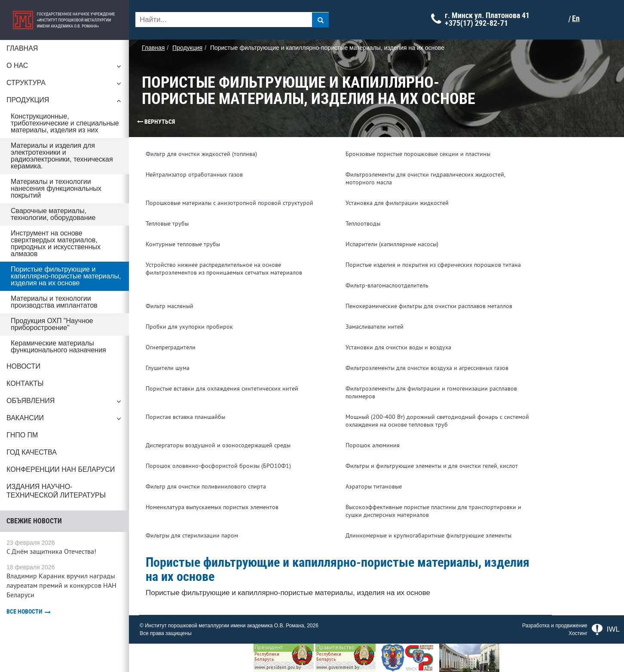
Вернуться (140, 122)
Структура (64, 85)
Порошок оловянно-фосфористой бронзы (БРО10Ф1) (218, 466)
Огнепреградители (171, 347)
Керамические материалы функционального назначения (58, 347)
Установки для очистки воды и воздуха (398, 347)
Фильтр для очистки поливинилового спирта (206, 487)
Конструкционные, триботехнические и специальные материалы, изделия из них (65, 123)
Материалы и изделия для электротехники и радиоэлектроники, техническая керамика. (62, 156)
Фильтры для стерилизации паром (192, 536)
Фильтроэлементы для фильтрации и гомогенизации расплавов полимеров (431, 393)
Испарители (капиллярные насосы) (392, 244)
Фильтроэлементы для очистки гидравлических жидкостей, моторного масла (425, 179)
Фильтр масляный (170, 306)
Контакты (25, 383)
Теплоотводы (363, 224)
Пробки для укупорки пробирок (189, 327)
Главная (22, 48)
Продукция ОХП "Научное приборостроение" (52, 324)
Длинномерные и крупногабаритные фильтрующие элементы (428, 536)
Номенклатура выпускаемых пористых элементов (212, 507)
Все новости (29, 612)
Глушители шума (168, 368)
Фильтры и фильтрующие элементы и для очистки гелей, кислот (432, 466)
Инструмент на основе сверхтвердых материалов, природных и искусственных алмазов (56, 243)
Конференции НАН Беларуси (61, 469)
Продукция (64, 102)
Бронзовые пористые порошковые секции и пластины (418, 154)
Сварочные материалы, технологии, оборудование (53, 214)
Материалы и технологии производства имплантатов (54, 302)
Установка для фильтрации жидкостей (397, 203)
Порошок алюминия (373, 445)
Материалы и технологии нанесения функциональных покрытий (56, 188)
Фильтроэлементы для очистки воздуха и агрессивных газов (427, 368)
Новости (23, 366)
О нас (64, 68)
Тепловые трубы (167, 224)
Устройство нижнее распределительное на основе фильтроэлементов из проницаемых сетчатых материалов (224, 269)
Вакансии (64, 420)
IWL (606, 629)
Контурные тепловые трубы (183, 244)
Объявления (64, 403)
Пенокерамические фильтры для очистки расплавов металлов (429, 306)
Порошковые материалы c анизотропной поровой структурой (229, 203)
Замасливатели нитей (375, 327)
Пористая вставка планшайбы (185, 417)
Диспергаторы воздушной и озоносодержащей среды (218, 445)
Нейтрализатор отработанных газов (194, 175)
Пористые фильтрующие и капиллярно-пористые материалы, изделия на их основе (66, 276)
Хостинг (578, 633)
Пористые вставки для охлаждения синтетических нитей (222, 389)
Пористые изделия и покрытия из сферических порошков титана (433, 265)
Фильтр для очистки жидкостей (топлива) (201, 154)
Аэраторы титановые (374, 487)
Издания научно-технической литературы (56, 491)
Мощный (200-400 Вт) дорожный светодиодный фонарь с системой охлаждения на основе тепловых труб (437, 421)
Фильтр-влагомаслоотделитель (387, 286)
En (576, 18)
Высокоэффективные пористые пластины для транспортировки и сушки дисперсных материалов (433, 511)
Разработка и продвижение (555, 626)
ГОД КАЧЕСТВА (32, 452)
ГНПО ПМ (22, 435)
